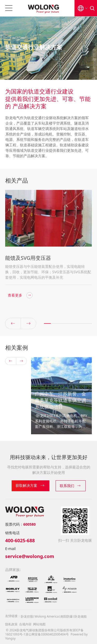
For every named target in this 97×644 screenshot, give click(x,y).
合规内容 (25, 624)
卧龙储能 (80, 616)
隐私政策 (11, 624)
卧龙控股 (27, 616)
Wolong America (47, 616)
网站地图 (39, 624)
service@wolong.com (30, 556)
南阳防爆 (66, 616)
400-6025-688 (20, 540)
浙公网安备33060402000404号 (47, 634)
